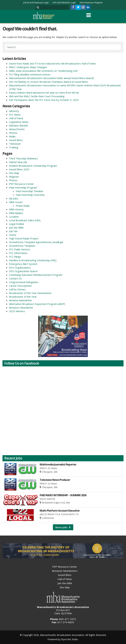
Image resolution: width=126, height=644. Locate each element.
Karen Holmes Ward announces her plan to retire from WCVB (44, 93)
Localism (14, 217)
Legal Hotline (17, 224)
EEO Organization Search (23, 271)
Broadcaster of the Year (23, 297)
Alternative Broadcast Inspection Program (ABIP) (37, 304)
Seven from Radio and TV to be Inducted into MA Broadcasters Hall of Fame (52, 63)
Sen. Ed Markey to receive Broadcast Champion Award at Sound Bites (49, 82)
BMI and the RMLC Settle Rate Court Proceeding (37, 96)
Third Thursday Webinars (23, 158)
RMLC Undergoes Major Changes (28, 67)
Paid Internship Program (23, 187)
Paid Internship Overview (30, 195)
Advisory (14, 111)
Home (13, 235)
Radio (12, 136)
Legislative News (19, 122)
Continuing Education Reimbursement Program (36, 275)
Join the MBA (16, 228)
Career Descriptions (21, 286)
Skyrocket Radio (69, 639)
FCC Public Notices (20, 249)
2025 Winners (17, 311)
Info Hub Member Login (64, 2)
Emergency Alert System (23, 264)
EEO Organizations (20, 268)
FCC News (15, 115)
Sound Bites (16, 140)
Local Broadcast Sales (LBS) (25, 220)
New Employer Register (91, 2)
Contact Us (15, 278)
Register (14, 177)
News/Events (17, 129)
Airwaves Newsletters (65, 571)
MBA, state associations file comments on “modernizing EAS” (44, 71)
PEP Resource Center (21, 184)
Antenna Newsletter (21, 300)
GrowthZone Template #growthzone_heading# (36, 242)
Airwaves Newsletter (21, 308)
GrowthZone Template (22, 246)
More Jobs (63, 527)
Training (14, 147)
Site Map (14, 173)
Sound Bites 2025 (19, 169)
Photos (13, 133)
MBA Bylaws (16, 213)
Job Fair (13, 231)
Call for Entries (17, 289)
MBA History (16, 209)
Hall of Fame (16, 118)
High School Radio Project (24, 238)
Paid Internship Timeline (29, 191)
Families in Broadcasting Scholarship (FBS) (33, 260)
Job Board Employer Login (36, 2)
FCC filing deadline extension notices (30, 74)
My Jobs (14, 198)
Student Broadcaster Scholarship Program (33, 166)
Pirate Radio (23, 206)
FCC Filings (15, 257)
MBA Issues (16, 202)
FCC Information (18, 253)
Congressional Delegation (24, 282)
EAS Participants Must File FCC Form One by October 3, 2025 (44, 100)
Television (15, 144)
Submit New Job (18, 162)
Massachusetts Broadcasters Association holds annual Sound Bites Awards (52, 78)
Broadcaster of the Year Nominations (30, 293)
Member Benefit (19, 125)
